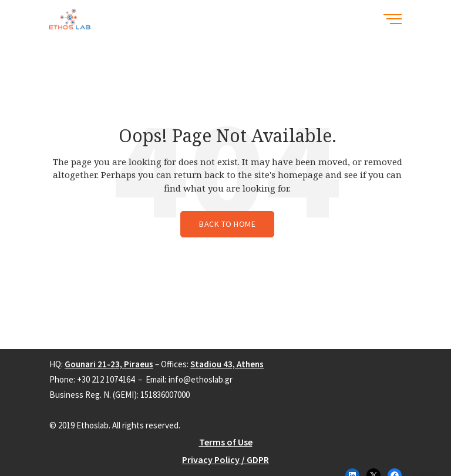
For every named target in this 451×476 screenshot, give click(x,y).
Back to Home (227, 224)
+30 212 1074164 (106, 379)
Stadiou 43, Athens (227, 364)
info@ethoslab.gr (201, 379)
